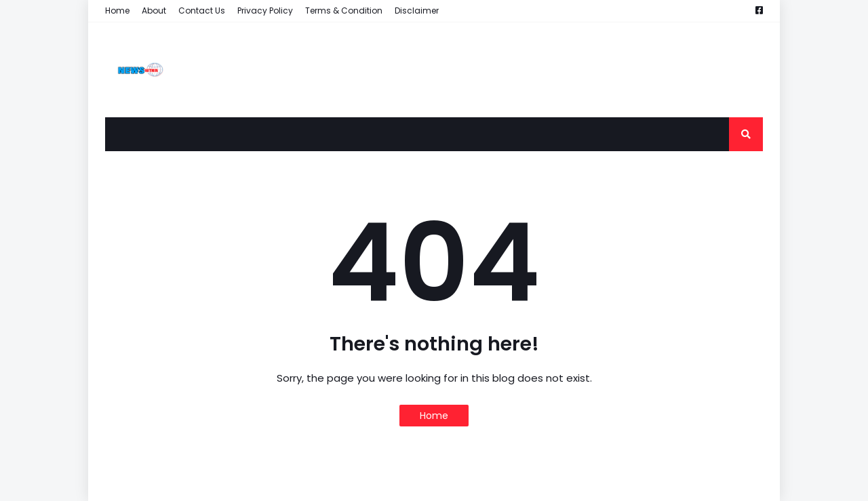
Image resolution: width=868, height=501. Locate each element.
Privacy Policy (265, 11)
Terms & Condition (344, 11)
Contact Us (202, 11)
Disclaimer (417, 11)
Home (117, 11)
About (154, 11)
